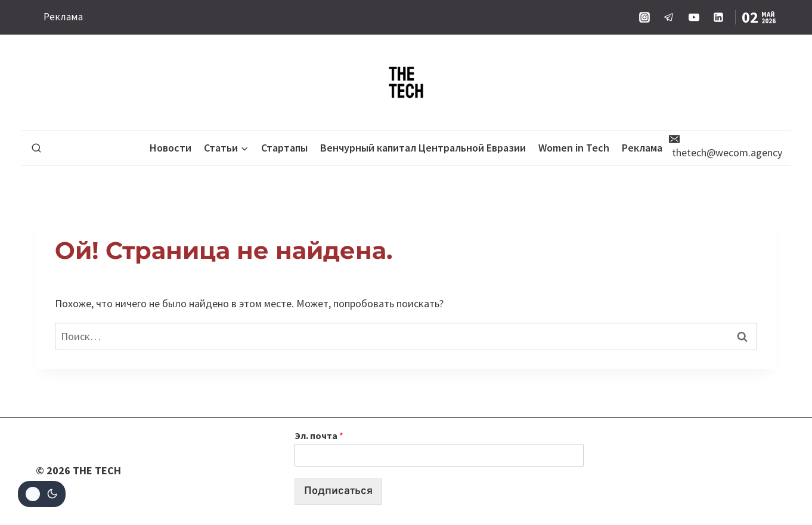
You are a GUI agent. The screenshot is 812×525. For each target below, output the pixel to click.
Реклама (63, 17)
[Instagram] (644, 17)
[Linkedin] (718, 17)
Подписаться (338, 491)
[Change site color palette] (42, 494)
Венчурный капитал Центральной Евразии (423, 148)
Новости (171, 148)
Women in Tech (574, 148)
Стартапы (284, 148)
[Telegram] (669, 17)
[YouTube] (694, 17)
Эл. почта (319, 436)
